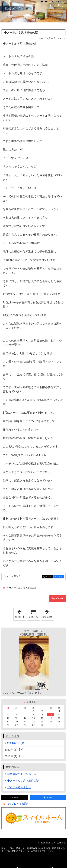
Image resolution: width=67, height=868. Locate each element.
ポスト (49, 577)
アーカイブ (12, 736)
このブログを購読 (17, 804)
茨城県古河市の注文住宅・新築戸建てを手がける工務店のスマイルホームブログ (33, 11)
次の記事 (48, 613)
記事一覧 (34, 617)
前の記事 (21, 613)
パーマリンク (14, 576)
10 (51, 714)
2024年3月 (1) (16, 743)
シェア (60, 577)
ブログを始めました (19, 787)
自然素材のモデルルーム (22, 774)
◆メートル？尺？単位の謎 (23, 781)
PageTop (56, 598)
